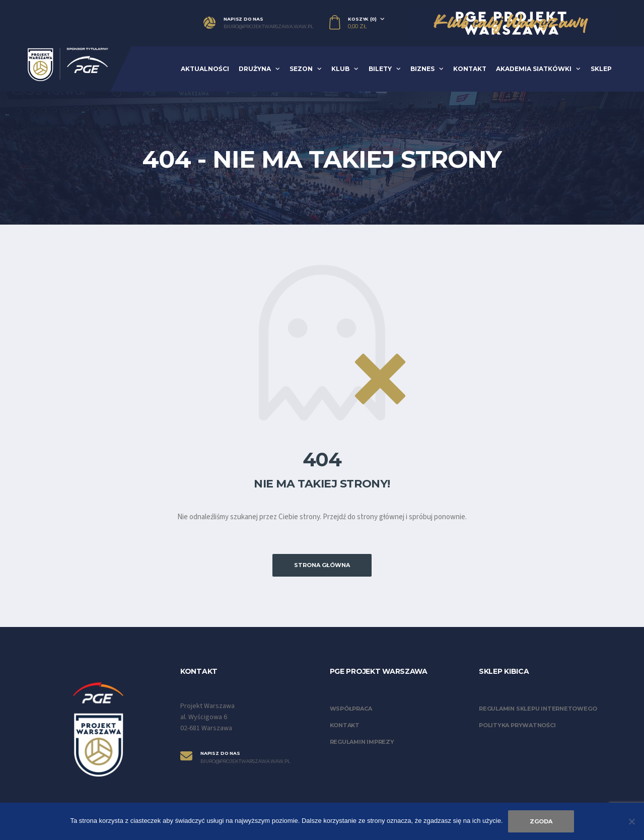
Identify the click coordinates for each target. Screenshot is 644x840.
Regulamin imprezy (362, 742)
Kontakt (470, 69)
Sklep (601, 69)
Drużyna (255, 69)
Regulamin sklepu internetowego (538, 709)
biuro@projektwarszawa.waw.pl (268, 27)
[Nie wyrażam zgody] (631, 821)
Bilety (380, 69)
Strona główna (322, 565)
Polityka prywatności (517, 725)
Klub (340, 69)
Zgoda (541, 821)
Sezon (301, 69)
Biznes (422, 69)
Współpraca (351, 709)
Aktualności (205, 69)
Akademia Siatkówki (534, 69)
